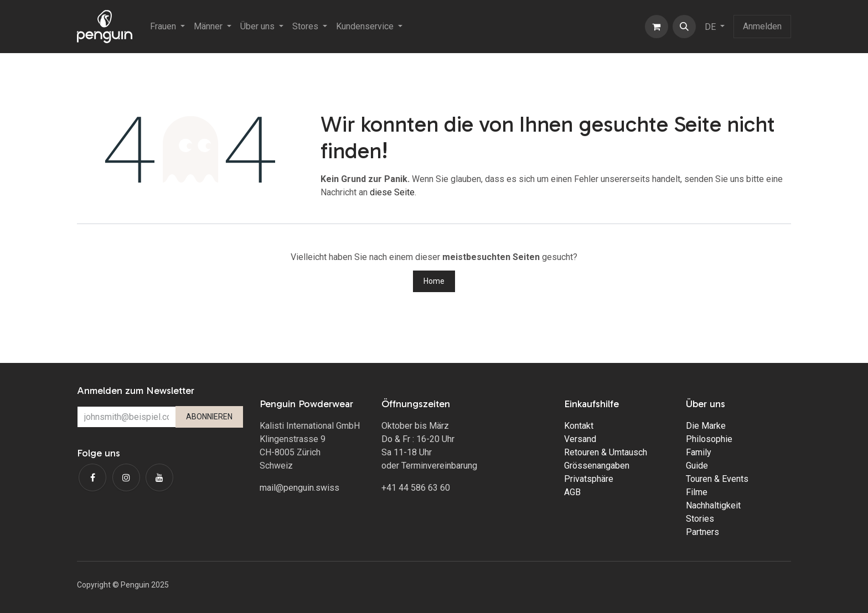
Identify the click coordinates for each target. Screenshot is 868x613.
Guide (697, 466)
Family (699, 452)
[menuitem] (167, 27)
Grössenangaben (597, 466)
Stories (700, 519)
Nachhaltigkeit (713, 505)
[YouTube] (159, 477)
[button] (684, 27)
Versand (580, 439)
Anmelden (762, 26)
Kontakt (579, 426)
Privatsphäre (589, 479)
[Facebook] (92, 477)
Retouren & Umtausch (606, 452)
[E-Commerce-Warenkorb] (657, 27)
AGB (572, 492)
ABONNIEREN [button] (209, 417)
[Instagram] (126, 477)
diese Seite (392, 192)
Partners (702, 532)
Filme (697, 492)
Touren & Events (717, 479)
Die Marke (706, 426)
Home (434, 281)
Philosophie (709, 439)
